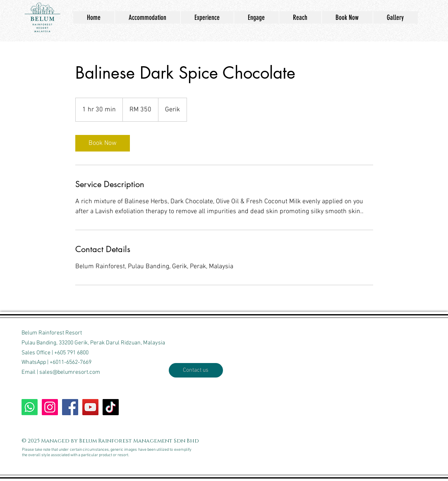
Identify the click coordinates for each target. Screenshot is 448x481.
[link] (103, 143)
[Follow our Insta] (50, 407)
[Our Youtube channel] (90, 407)
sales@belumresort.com (70, 372)
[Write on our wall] (70, 407)
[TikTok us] (111, 407)
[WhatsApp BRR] (30, 407)
